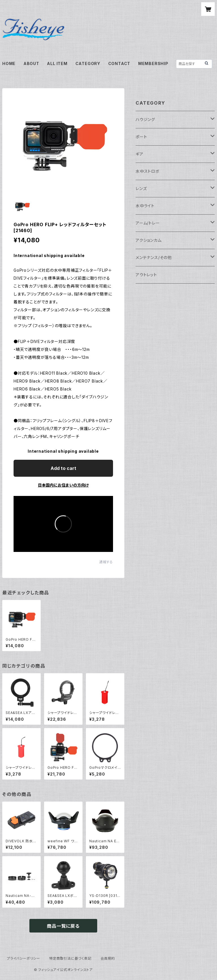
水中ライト (145, 206)
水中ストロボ (148, 171)
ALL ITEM (57, 63)
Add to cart (63, 468)
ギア (140, 154)
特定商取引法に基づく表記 (70, 958)
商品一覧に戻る (63, 926)
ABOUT (31, 63)
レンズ (141, 188)
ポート (141, 137)
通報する (106, 562)
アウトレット (146, 275)
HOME (9, 63)
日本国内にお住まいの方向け (63, 485)
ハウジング (145, 119)
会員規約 (108, 958)
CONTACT (119, 63)
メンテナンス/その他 (154, 257)
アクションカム (149, 240)
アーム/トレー (148, 223)
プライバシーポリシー (23, 958)
